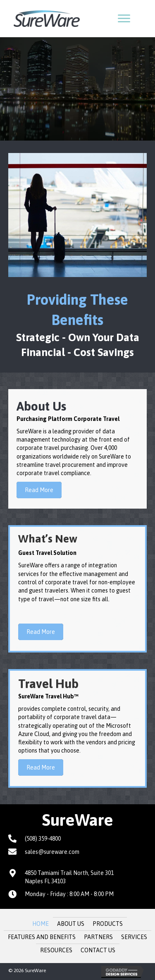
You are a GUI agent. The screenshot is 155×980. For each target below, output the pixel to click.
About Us (71, 924)
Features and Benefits (42, 937)
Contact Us (98, 950)
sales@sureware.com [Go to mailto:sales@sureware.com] (52, 852)
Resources (56, 950)
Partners (98, 937)
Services (134, 937)
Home (41, 924)
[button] (124, 19)
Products (108, 924)
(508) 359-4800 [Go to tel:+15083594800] (43, 839)
